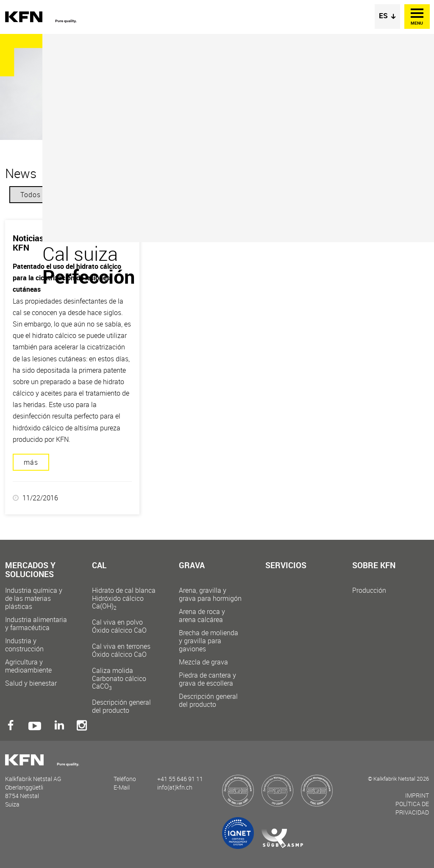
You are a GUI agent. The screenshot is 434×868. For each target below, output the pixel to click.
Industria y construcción (24, 645)
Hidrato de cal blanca (124, 598)
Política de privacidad (412, 808)
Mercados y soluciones (30, 570)
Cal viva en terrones (124, 650)
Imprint (417, 795)
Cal (99, 566)
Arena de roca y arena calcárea (202, 616)
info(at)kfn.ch (175, 787)
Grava (192, 566)
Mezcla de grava (203, 662)
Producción (369, 590)
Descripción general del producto (121, 706)
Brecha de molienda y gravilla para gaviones (209, 641)
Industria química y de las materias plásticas (34, 599)
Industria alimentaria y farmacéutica (36, 624)
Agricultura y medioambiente (28, 666)
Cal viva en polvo (124, 626)
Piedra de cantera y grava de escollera (207, 679)
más (31, 462)
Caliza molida (124, 678)
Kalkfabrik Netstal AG (43, 17)
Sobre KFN (374, 566)
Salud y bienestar (31, 683)
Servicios (286, 566)
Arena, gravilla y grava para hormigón (210, 594)
